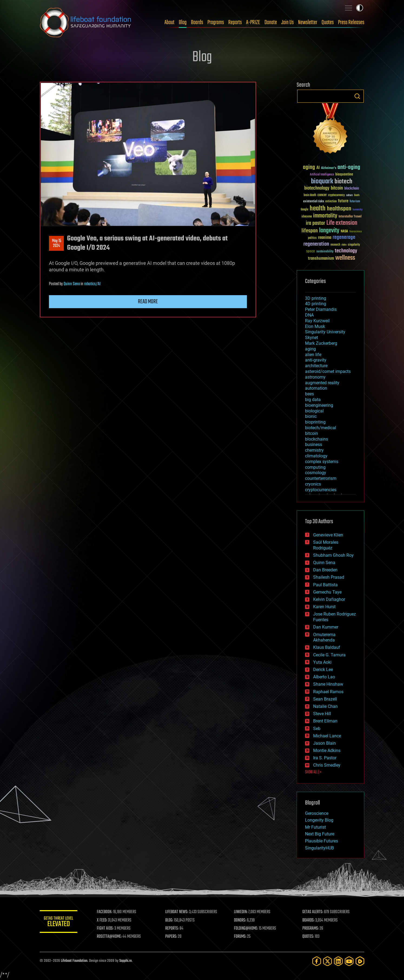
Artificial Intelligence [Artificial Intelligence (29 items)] (322, 175)
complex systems (322, 462)
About (169, 22)
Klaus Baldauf (327, 647)
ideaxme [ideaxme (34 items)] (307, 217)
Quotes (328, 22)
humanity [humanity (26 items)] (358, 210)
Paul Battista (325, 585)
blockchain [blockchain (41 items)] (352, 189)
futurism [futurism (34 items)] (355, 202)
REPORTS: (172, 929)
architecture (316, 366)
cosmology (316, 473)
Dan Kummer (326, 627)
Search (357, 96)
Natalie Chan (325, 706)
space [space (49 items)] (311, 251)
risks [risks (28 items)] (344, 245)
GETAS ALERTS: (313, 912)
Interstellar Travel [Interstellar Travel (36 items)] (350, 217)
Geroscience (317, 813)
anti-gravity (316, 360)
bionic (311, 416)
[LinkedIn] (338, 961)
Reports (235, 22)
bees (309, 394)
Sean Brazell (325, 699)
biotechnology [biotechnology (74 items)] (317, 188)
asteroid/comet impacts (328, 371)
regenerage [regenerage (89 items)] (344, 237)
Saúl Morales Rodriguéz (326, 545)
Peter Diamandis (321, 309)
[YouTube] (349, 961)
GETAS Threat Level (59, 922)
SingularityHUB (319, 848)
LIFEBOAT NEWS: (177, 912)
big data (313, 400)
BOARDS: (309, 920)
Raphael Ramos (328, 692)
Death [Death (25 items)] (357, 195)
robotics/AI (92, 284)
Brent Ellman (325, 721)
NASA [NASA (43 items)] (344, 232)
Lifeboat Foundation (74, 961)
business (314, 445)
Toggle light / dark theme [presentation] (360, 8)
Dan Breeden (325, 570)
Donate (271, 22)
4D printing (316, 304)
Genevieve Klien (328, 535)
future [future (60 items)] (343, 201)
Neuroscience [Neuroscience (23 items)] (356, 232)
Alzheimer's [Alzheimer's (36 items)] (329, 168)
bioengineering (319, 405)
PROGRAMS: (311, 929)
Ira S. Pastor (325, 758)
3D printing (316, 298)
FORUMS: (240, 937)
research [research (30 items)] (335, 245)
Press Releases (351, 22)
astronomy (315, 377)
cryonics (313, 484)
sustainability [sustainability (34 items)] (325, 252)
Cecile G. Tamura (329, 655)
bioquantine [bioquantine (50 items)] (344, 174)
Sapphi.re (125, 961)
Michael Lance (327, 736)
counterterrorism (321, 478)
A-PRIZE (253, 22)
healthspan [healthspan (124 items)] (339, 209)
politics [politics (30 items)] (312, 238)
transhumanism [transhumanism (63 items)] (321, 258)
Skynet (312, 338)
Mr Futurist (315, 827)
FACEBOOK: (105, 912)
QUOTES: (308, 937)
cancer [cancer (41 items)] (322, 195)
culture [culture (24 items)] (349, 195)
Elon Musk (315, 326)
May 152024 (57, 243)
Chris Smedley (327, 765)
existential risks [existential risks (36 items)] (314, 202)
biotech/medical (321, 428)
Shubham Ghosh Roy (333, 555)
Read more (148, 302)
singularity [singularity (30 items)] (354, 245)
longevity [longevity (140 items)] (329, 231)
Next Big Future (320, 834)
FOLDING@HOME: (246, 929)
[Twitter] (327, 961)
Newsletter (308, 22)
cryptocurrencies (321, 490)
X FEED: (102, 920)
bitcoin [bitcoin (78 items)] (337, 188)
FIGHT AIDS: (105, 929)
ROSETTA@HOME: (110, 937)
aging (310, 349)
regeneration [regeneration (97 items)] (316, 244)
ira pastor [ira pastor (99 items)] (315, 223)
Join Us (287, 22)
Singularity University (325, 332)
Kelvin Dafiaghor (329, 599)
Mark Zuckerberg (321, 343)
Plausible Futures (322, 841)
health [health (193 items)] (318, 209)
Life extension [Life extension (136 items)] (342, 223)
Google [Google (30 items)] (304, 210)
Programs (216, 22)
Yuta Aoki (322, 662)
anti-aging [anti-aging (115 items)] (349, 167)
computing (315, 467)
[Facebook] (317, 961)
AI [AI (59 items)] (318, 168)
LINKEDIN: (241, 912)
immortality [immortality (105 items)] (325, 216)
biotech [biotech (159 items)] (343, 182)
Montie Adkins (327, 751)
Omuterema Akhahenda (324, 637)
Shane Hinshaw (328, 684)
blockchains (317, 439)
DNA (309, 315)
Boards (197, 22)
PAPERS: (171, 937)
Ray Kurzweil (317, 321)
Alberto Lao (324, 677)
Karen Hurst (324, 607)
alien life (313, 355)
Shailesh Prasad (329, 577)
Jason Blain (324, 743)
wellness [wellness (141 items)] (345, 258)
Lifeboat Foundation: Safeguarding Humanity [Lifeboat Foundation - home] (86, 22)
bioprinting (315, 422)
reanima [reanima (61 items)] (325, 238)
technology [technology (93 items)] (346, 251)
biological (314, 411)
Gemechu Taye (327, 592)
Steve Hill (322, 714)
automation (316, 388)
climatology (316, 456)
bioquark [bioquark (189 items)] (322, 182)
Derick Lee (323, 670)
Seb (317, 729)
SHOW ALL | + (313, 772)
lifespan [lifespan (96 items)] (310, 231)
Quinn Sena (72, 284)
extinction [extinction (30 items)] (331, 202)
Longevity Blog (319, 820)
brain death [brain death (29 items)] (310, 195)
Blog (183, 22)
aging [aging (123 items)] (309, 167)
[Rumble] (360, 961)
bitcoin (312, 433)
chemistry (314, 450)
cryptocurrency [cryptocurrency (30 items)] (336, 195)
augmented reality (322, 383)
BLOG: (169, 920)
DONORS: (240, 920)
